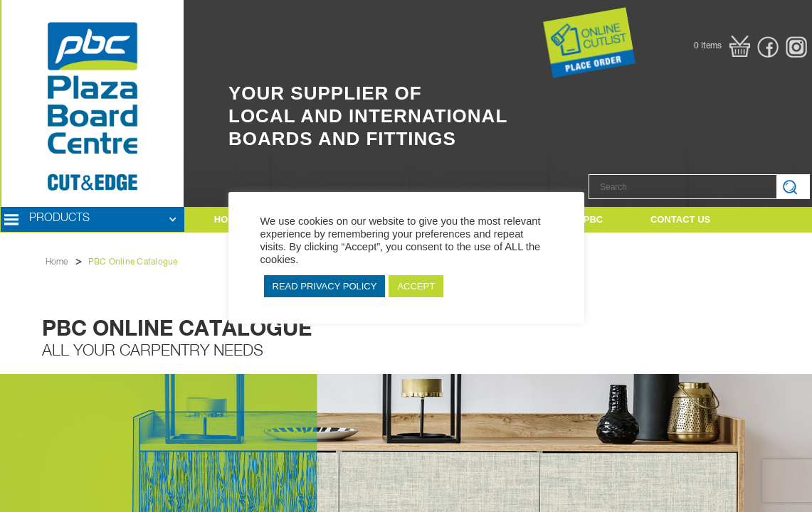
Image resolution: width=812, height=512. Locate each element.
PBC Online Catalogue (133, 262)
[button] (722, 46)
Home (57, 262)
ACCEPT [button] (416, 286)
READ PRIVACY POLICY (325, 286)
